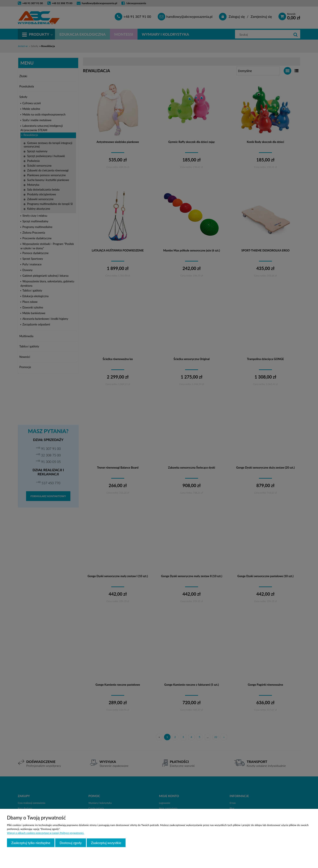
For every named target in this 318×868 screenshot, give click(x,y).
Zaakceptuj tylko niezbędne (31, 843)
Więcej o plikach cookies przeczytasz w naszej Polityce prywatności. (46, 833)
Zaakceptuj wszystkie (106, 843)
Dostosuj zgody (71, 843)
